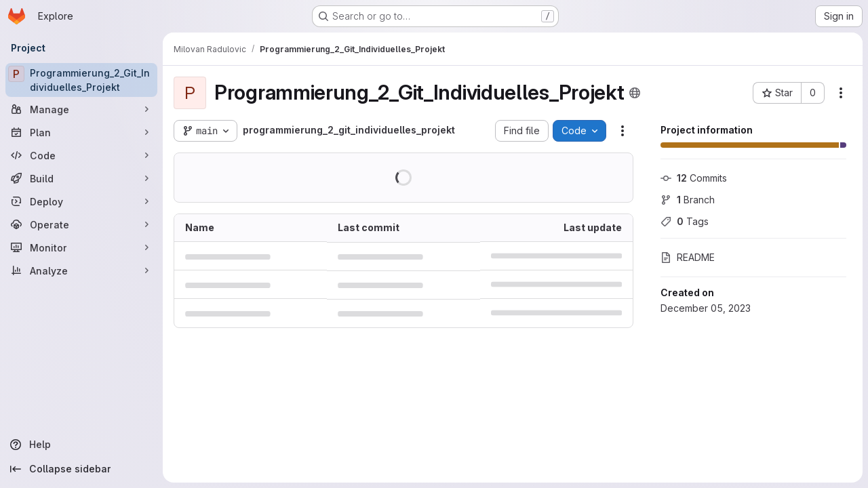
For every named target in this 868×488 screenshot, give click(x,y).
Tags (685, 221)
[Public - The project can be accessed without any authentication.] (635, 93)
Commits (694, 178)
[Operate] (81, 224)
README (688, 257)
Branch (688, 200)
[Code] (81, 155)
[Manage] (81, 109)
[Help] (81, 445)
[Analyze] (81, 270)
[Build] (81, 178)
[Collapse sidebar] (81, 469)
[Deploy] (81, 201)
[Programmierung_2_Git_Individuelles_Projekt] (81, 80)
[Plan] (81, 132)
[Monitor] (81, 247)
